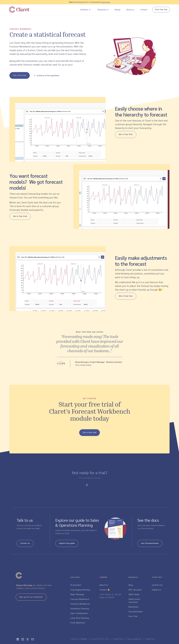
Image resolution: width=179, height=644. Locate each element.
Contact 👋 (105, 590)
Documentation (136, 611)
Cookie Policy (150, 639)
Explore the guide (67, 543)
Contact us (25, 543)
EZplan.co (157, 590)
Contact (144, 9)
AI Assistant (76, 585)
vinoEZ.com (157, 585)
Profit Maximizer (78, 623)
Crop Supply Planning (80, 590)
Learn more (106, 2)
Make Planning (77, 594)
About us (130, 9)
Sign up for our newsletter (31, 597)
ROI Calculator (135, 590)
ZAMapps (84, 639)
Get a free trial (20, 75)
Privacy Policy (118, 639)
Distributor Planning (80, 608)
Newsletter (134, 607)
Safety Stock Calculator (134, 601)
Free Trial (133, 616)
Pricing (117, 9)
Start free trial (161, 9)
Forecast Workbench (80, 599)
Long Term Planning (80, 618)
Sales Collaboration (79, 613)
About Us (104, 585)
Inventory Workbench (80, 604)
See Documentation (150, 543)
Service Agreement (134, 639)
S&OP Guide (134, 594)
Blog (131, 585)
